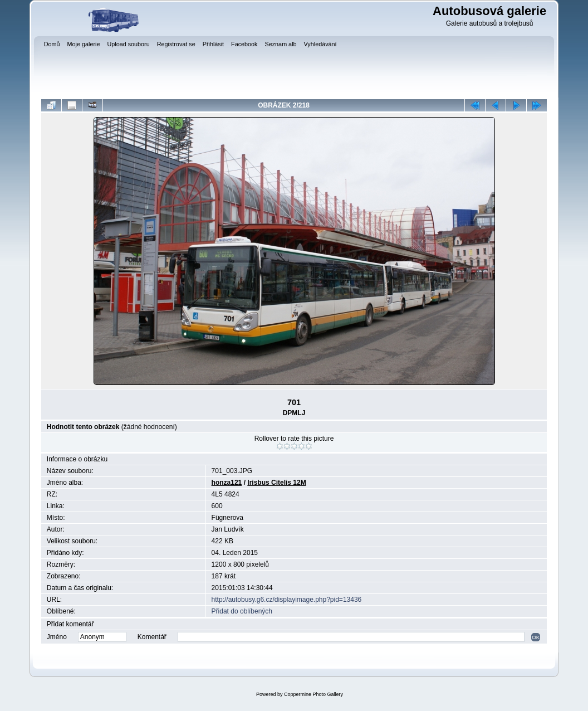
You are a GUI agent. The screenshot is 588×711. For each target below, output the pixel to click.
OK (536, 637)
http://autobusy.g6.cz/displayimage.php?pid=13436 (287, 600)
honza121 (227, 483)
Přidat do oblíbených (242, 611)
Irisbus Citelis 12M (276, 483)
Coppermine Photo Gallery (313, 694)
